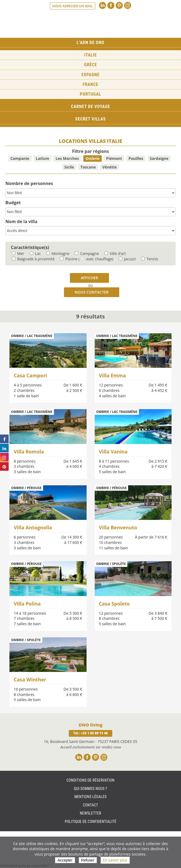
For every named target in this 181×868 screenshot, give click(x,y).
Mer (18, 253)
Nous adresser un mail (73, 6)
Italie (90, 55)
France (90, 84)
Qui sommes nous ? (90, 789)
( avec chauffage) (96, 259)
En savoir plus (115, 860)
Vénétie (109, 167)
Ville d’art (115, 253)
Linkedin (103, 5)
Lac (35, 253)
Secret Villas (90, 119)
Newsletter (90, 813)
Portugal (90, 94)
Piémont (114, 158)
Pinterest (119, 5)
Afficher (89, 278)
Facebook (111, 5)
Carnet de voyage (90, 107)
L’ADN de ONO (90, 43)
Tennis (150, 259)
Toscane (88, 167)
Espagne (90, 75)
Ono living (91, 24)
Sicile (69, 167)
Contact (90, 805)
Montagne (58, 253)
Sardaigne (159, 158)
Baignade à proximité (33, 259)
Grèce (91, 65)
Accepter (65, 860)
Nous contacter (92, 292)
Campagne (87, 253)
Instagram (128, 5)
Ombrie (93, 158)
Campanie (20, 158)
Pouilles (136, 158)
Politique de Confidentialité (90, 822)
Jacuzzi (127, 259)
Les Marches (67, 158)
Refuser (88, 860)
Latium (43, 158)
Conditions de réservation (90, 780)
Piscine (69, 259)
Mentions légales (91, 797)
